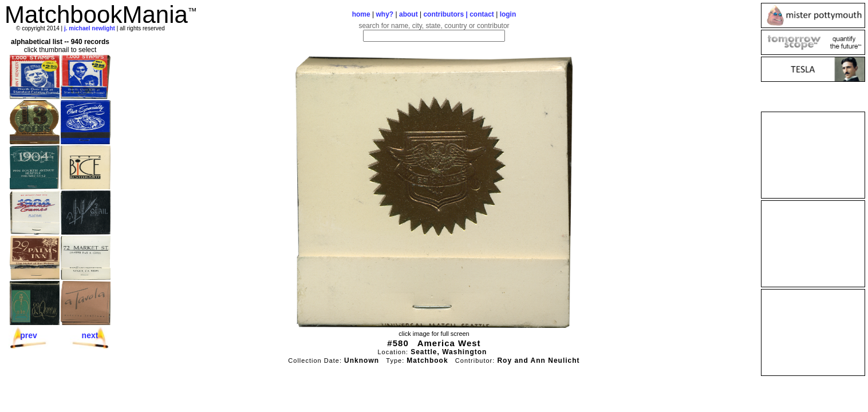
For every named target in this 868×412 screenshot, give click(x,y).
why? (385, 14)
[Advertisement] (813, 155)
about (409, 14)
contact (482, 14)
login (508, 14)
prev (29, 335)
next (90, 335)
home (361, 14)
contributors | (446, 14)
